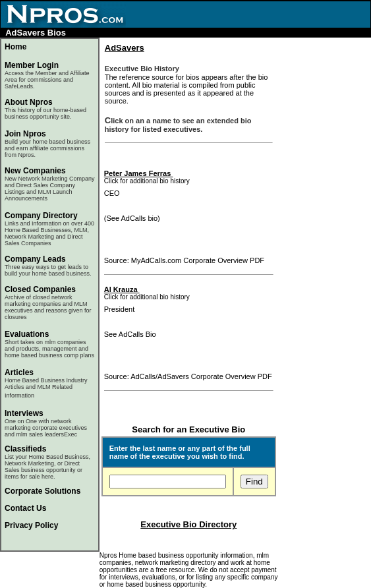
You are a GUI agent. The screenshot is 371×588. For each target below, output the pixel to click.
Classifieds (25, 449)
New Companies (35, 171)
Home (15, 47)
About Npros (45, 109)
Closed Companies (40, 289)
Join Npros (25, 134)
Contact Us (25, 508)
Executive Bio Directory (188, 524)
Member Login (32, 65)
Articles (19, 372)
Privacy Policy (31, 525)
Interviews (24, 413)
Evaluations (27, 334)
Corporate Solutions (43, 491)
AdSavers (125, 48)
